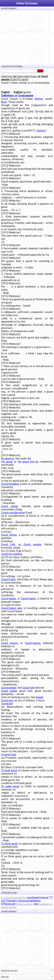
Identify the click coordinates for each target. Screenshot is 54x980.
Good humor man (12, 608)
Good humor (9, 598)
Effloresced (8, 904)
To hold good (9, 770)
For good (7, 462)
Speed (39, 697)
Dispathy (12, 901)
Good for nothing (12, 554)
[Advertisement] (27, 37)
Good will (7, 703)
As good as (8, 458)
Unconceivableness (29, 901)
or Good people (30, 544)
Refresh (5, 977)
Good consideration (13, 512)
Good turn (7, 700)
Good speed (9, 691)
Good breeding (10, 484)
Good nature (9, 643)
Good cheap (10, 506)
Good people (9, 688)
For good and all (28, 462)
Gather (41, 131)
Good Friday (8, 579)
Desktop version (9, 971)
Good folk (8, 544)
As (29, 458)
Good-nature (33, 643)
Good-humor (28, 598)
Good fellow (9, 535)
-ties (36, 904)
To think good (9, 844)
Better (39, 99)
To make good (10, 786)
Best (4, 102)
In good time (9, 754)
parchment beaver (38, 897)
